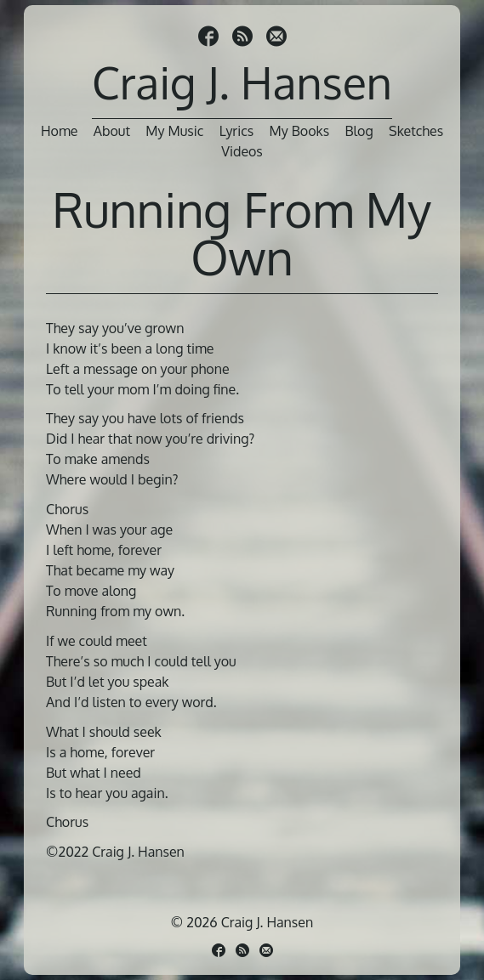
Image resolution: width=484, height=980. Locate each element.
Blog (359, 131)
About (112, 131)
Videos (242, 151)
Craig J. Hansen (242, 82)
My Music (174, 131)
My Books (300, 131)
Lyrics (237, 131)
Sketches (416, 131)
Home (60, 131)
